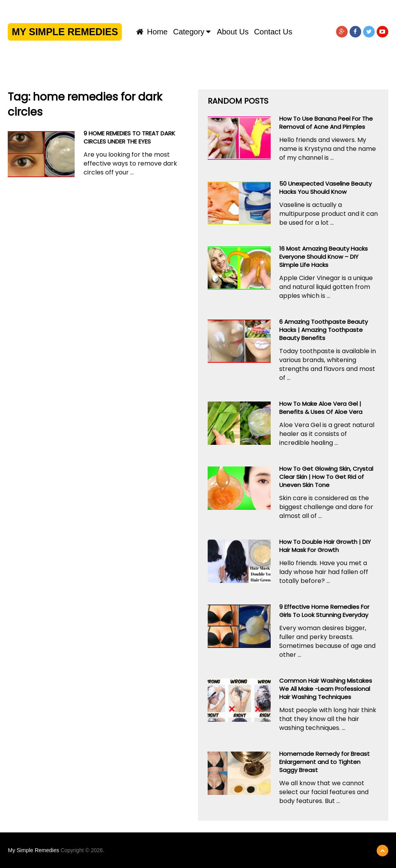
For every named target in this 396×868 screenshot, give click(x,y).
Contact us (273, 32)
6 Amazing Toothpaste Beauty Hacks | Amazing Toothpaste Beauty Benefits (323, 330)
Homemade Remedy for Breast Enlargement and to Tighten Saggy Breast (324, 762)
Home (152, 32)
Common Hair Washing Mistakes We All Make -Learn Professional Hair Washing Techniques (326, 689)
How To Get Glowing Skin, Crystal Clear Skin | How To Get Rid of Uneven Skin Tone (326, 477)
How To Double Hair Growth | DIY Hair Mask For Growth (325, 546)
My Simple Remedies (65, 32)
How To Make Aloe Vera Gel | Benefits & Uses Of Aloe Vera (321, 408)
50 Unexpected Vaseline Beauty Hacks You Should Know (325, 188)
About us (233, 32)
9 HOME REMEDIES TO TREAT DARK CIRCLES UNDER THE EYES (129, 137)
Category (189, 32)
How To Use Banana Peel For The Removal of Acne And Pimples (326, 123)
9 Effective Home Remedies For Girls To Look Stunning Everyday (324, 611)
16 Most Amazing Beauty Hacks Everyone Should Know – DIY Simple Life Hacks (323, 257)
